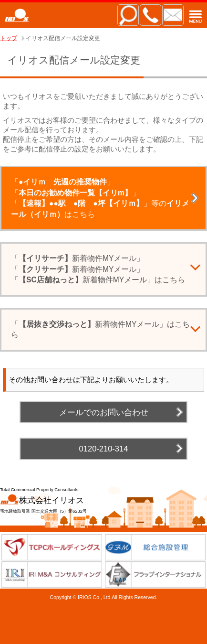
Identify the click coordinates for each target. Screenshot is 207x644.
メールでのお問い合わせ (104, 412)
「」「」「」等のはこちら (100, 198)
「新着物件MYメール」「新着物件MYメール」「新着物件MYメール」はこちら (98, 269)
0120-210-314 (104, 449)
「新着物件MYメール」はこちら (100, 330)
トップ (9, 38)
